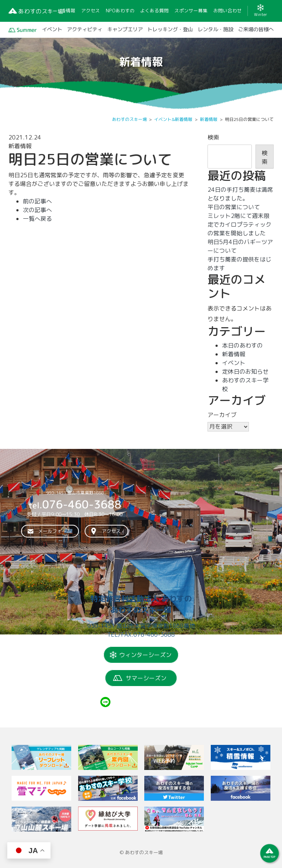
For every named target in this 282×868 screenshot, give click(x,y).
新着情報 (234, 354)
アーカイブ (222, 415)
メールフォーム (55, 531)
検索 (213, 137)
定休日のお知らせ (245, 372)
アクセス (111, 531)
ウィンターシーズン (145, 655)
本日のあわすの (242, 345)
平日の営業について (234, 207)
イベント (234, 363)
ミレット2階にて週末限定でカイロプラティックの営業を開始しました (239, 224)
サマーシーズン (146, 678)
